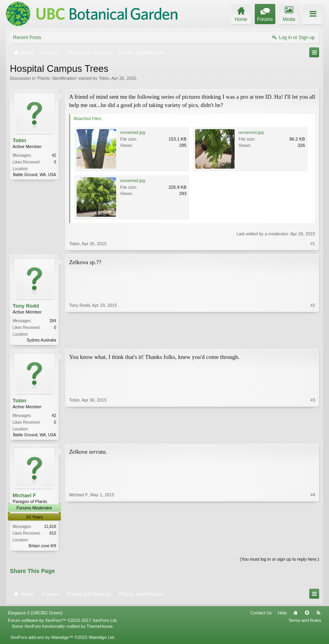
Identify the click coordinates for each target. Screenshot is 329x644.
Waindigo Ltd (101, 640)
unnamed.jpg (133, 132)
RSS (318, 615)
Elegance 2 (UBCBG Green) (35, 615)
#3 (313, 435)
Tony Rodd (26, 306)
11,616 (50, 528)
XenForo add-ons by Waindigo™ (42, 640)
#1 (313, 244)
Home (295, 615)
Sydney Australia (42, 340)
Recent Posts (27, 38)
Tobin (104, 78)
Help (282, 615)
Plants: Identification (57, 78)
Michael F (24, 497)
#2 (313, 339)
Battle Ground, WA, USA (35, 175)
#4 (313, 546)
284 (53, 321)
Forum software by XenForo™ (63, 623)
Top (307, 615)
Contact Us (261, 615)
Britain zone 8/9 (43, 547)
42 (54, 155)
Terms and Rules (305, 623)
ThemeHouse (100, 628)
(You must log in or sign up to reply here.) (279, 561)
